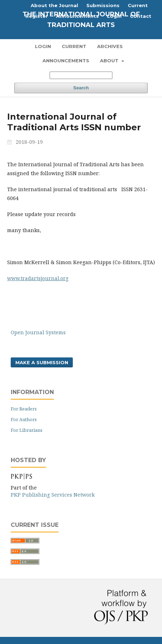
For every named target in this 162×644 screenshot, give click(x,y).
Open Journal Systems (38, 332)
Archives (110, 46)
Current (74, 46)
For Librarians (27, 430)
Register (37, 16)
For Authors (24, 419)
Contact (141, 16)
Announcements (66, 61)
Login (43, 46)
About (110, 61)
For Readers (24, 409)
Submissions (103, 5)
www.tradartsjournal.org (38, 278)
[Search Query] (81, 75)
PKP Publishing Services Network (53, 495)
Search (81, 88)
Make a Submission (42, 362)
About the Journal (54, 5)
